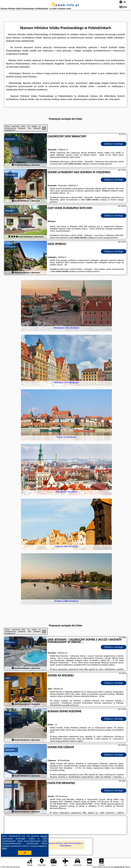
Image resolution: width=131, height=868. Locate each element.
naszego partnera (105, 164)
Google (44, 836)
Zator (8, 678)
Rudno (8, 714)
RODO (4, 848)
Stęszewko (10, 139)
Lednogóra (10, 246)
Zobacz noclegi (114, 144)
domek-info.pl (65, 5)
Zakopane (10, 750)
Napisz (128, 867)
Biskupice (10, 211)
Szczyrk (9, 786)
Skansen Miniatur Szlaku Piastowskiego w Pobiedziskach (65, 844)
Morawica (10, 642)
